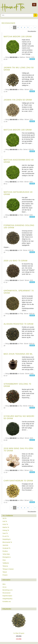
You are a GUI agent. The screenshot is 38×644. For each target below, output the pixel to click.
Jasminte (5, 545)
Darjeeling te (7, 539)
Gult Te (5, 521)
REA (4, 584)
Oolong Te (6, 530)
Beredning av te (7, 590)
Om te (4, 587)
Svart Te (5, 533)
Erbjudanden (7, 609)
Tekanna (5, 566)
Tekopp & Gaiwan (8, 569)
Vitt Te (4, 518)
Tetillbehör (6, 563)
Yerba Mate (6, 554)
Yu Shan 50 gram (19, 633)
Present (5, 575)
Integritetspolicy (7, 599)
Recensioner (7, 593)
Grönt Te (5, 524)
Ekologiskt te (7, 557)
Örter (4, 560)
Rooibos (5, 551)
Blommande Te (7, 542)
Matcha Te (6, 527)
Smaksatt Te (6, 548)
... (32, 27)
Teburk (5, 572)
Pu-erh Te (6, 536)
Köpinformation (7, 596)
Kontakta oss (7, 601)
